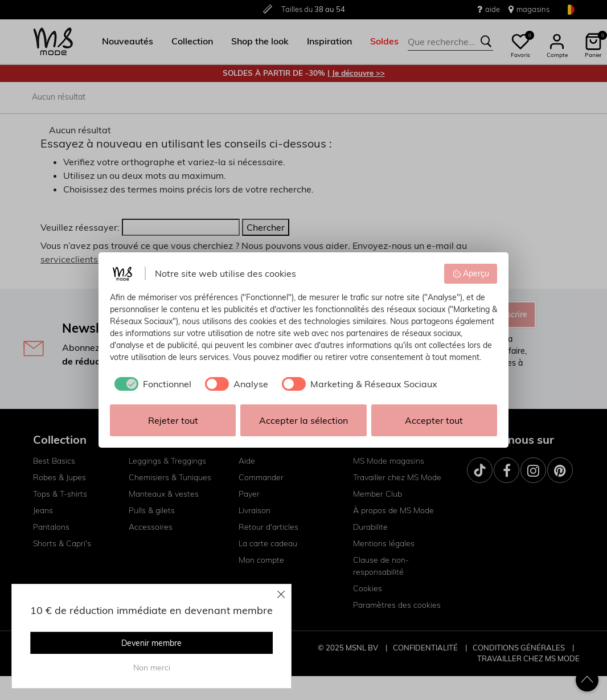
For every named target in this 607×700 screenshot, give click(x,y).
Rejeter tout (173, 420)
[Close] (281, 594)
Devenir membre (151, 643)
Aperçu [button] (471, 273)
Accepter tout (434, 420)
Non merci (152, 668)
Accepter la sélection (303, 420)
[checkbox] (151, 384)
